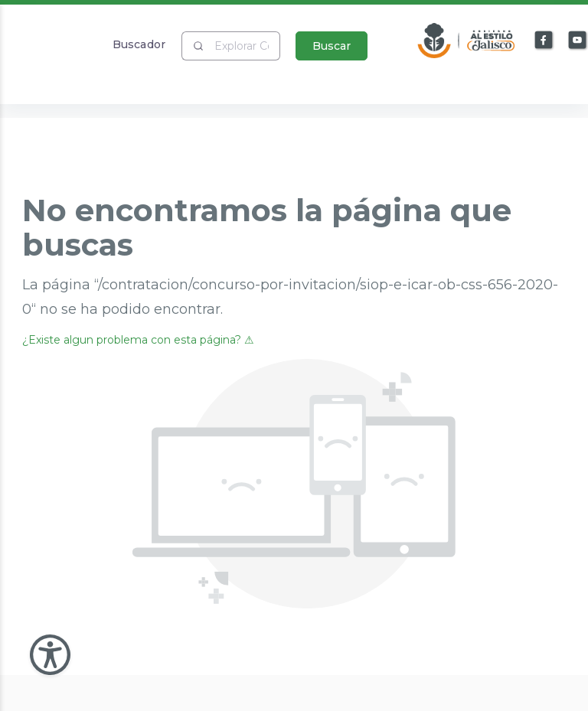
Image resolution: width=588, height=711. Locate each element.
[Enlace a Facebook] (544, 41)
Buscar (332, 46)
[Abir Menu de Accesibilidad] (50, 655)
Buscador (139, 44)
